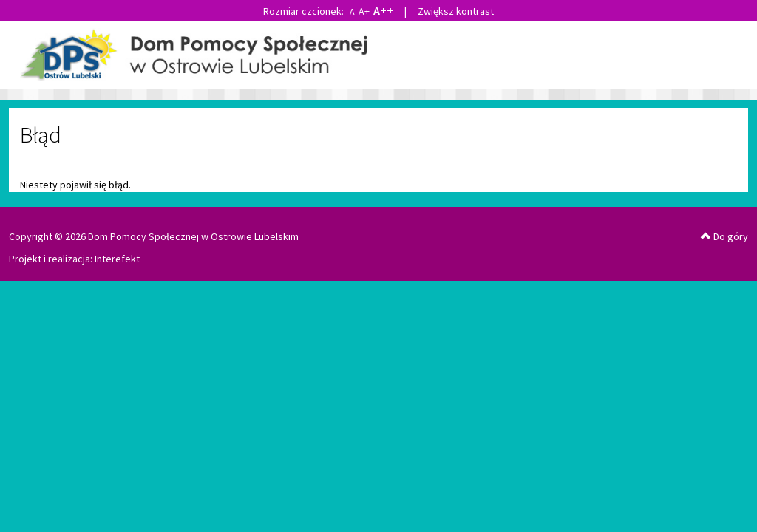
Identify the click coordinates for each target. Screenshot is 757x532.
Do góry (724, 236)
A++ (383, 10)
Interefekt (117, 259)
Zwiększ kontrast (456, 11)
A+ (364, 11)
